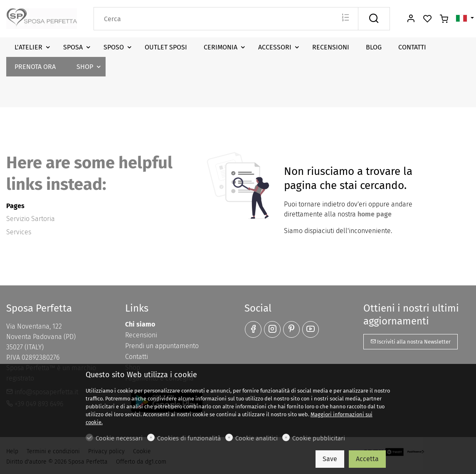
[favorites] (427, 19)
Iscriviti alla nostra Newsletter (411, 342)
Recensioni (141, 335)
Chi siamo (140, 324)
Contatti (137, 357)
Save (330, 459)
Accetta (367, 459)
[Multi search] (345, 18)
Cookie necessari (119, 438)
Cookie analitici (256, 438)
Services (19, 232)
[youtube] (311, 329)
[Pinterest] (291, 329)
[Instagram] (272, 329)
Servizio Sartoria (31, 219)
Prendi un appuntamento (162, 346)
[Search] (226, 19)
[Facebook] (253, 329)
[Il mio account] (411, 19)
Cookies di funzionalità (189, 438)
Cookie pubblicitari (319, 438)
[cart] (444, 19)
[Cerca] (374, 19)
